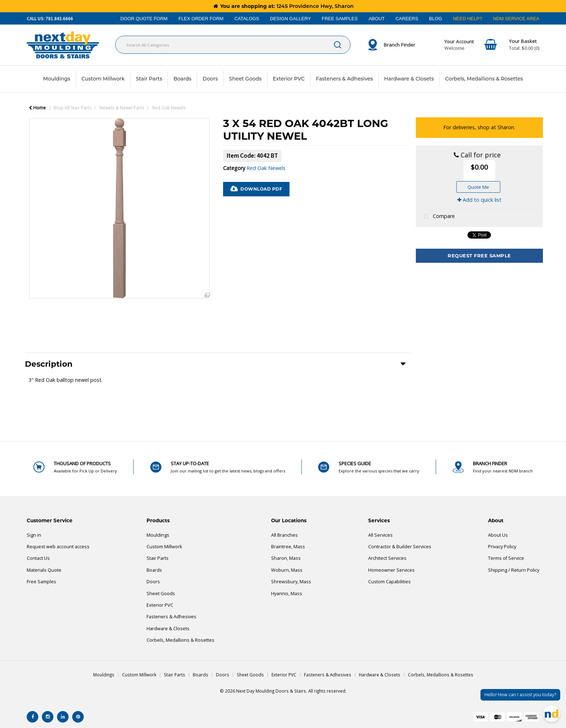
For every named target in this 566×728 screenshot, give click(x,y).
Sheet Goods (245, 79)
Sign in (34, 535)
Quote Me (478, 187)
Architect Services (387, 558)
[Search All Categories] (233, 45)
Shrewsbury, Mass (291, 582)
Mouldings (56, 79)
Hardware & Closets (409, 79)
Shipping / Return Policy (514, 570)
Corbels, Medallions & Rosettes (484, 79)
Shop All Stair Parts (72, 108)
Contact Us (38, 558)
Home (37, 108)
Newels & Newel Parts (122, 108)
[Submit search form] (338, 45)
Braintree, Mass (288, 547)
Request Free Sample (479, 256)
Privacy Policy (502, 547)
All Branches (284, 535)
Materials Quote (44, 570)
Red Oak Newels (169, 108)
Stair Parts (149, 79)
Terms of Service (506, 558)
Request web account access (58, 547)
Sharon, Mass (286, 558)
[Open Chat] (552, 714)
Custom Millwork (103, 79)
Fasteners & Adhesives (344, 79)
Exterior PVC (289, 79)
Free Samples (42, 582)
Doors (210, 79)
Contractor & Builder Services (400, 547)
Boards (182, 79)
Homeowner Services (391, 570)
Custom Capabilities (389, 582)
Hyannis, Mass (287, 594)
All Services (380, 535)
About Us (498, 535)
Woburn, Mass (287, 570)
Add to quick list (479, 200)
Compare (438, 217)
